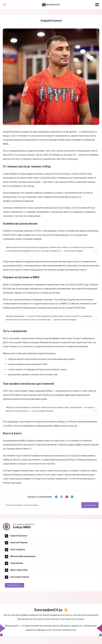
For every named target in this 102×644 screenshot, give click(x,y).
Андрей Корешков (19, 536)
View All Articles (14, 585)
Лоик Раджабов (18, 549)
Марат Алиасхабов (19, 570)
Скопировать (90, 505)
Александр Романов (20, 577)
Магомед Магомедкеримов (23, 556)
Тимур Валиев (17, 563)
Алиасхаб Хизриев (19, 542)
